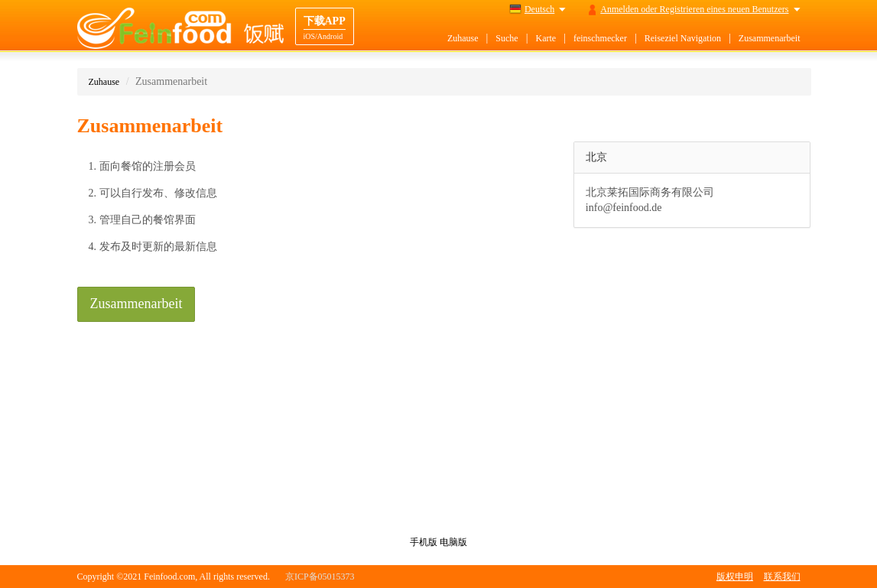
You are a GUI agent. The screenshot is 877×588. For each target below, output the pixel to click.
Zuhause (463, 38)
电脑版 (453, 542)
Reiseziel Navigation (683, 38)
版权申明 (735, 577)
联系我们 (782, 577)
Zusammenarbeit (770, 38)
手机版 (424, 542)
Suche (507, 38)
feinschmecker (600, 38)
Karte (546, 38)
